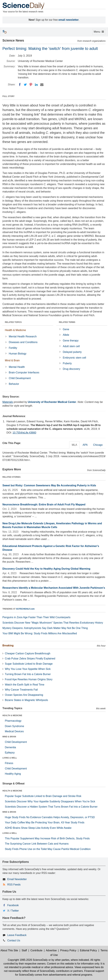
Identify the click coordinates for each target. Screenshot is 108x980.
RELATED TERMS (67, 322)
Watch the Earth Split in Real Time (25, 685)
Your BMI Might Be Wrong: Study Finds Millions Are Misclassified (40, 633)
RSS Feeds (14, 885)
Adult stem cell (71, 346)
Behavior (14, 384)
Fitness (9, 763)
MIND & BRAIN (9, 737)
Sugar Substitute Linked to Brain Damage (29, 664)
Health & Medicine (15, 330)
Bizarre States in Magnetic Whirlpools (26, 700)
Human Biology (18, 354)
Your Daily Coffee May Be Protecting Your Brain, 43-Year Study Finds (45, 822)
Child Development (20, 378)
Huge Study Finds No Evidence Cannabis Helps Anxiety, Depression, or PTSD (50, 817)
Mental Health (17, 367)
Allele (66, 335)
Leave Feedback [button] (17, 935)
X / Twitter (13, 911)
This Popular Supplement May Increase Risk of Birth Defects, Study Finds (47, 838)
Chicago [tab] (98, 445)
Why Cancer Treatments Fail (21, 690)
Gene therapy (71, 341)
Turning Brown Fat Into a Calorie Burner (28, 674)
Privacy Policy (68, 950)
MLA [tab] (75, 445)
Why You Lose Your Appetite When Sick (28, 669)
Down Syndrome (14, 726)
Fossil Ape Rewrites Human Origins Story (29, 679)
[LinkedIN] (36, 85)
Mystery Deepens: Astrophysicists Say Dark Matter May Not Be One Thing (45, 628)
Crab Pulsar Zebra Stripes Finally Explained (30, 659)
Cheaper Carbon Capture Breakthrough (28, 653)
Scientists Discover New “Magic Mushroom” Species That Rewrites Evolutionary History (53, 623)
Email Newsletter (17, 879)
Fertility (13, 348)
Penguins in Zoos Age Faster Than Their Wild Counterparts (36, 617)
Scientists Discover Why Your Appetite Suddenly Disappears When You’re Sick (50, 801)
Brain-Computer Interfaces (24, 372)
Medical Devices (14, 731)
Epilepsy (10, 753)
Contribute (36, 950)
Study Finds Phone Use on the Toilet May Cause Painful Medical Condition (48, 849)
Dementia (10, 747)
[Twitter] (25, 85)
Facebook (13, 905)
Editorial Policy (88, 950)
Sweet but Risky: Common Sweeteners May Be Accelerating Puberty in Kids (49, 485)
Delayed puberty (72, 352)
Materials (8, 402)
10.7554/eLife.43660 (24, 433)
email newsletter (69, 20)
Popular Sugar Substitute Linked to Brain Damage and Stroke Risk (43, 796)
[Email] (42, 85)
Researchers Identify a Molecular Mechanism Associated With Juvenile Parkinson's (54, 588)
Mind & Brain (12, 360)
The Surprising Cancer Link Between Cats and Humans (37, 844)
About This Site (9, 950)
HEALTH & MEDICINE (12, 715)
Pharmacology (13, 721)
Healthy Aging (13, 774)
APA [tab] (85, 445)
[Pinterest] (31, 85)
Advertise (51, 950)
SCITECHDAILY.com (25, 609)
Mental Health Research (23, 336)
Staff (24, 950)
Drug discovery (71, 369)
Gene (66, 329)
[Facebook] (20, 85)
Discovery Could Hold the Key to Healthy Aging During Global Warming (46, 569)
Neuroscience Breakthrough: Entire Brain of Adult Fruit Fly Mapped (44, 505)
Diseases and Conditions (23, 342)
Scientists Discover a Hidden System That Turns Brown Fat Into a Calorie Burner (51, 807)
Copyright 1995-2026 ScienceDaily (28, 960)
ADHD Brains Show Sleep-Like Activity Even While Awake (38, 828)
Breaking (8, 645)
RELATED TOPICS (13, 322)
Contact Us (14, 940)
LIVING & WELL (10, 758)
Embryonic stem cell (74, 358)
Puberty (67, 363)
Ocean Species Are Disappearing (24, 695)
